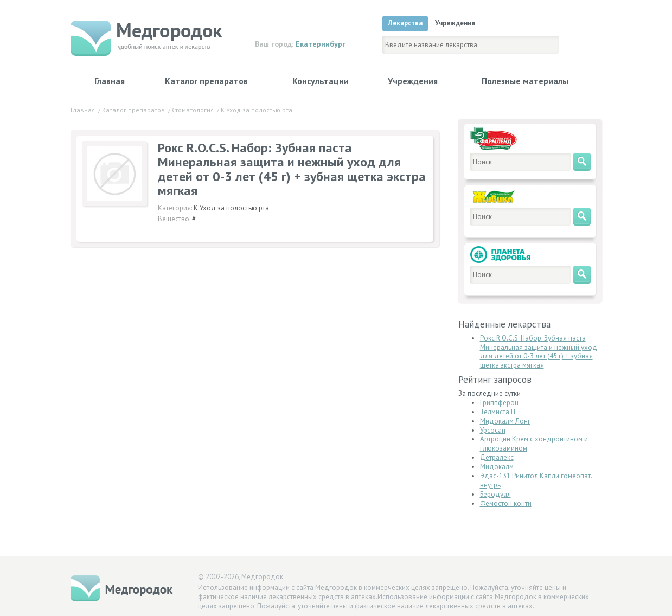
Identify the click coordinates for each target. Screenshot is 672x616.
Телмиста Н (498, 412)
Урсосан (493, 430)
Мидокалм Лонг (505, 421)
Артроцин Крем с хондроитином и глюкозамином (534, 444)
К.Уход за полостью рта (231, 208)
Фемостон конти (506, 503)
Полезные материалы (525, 81)
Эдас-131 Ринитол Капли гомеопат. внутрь (536, 480)
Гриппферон (499, 403)
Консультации (321, 81)
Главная (110, 81)
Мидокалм (497, 467)
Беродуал (495, 494)
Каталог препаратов (206, 81)
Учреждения (413, 81)
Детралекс (497, 457)
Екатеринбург (321, 44)
